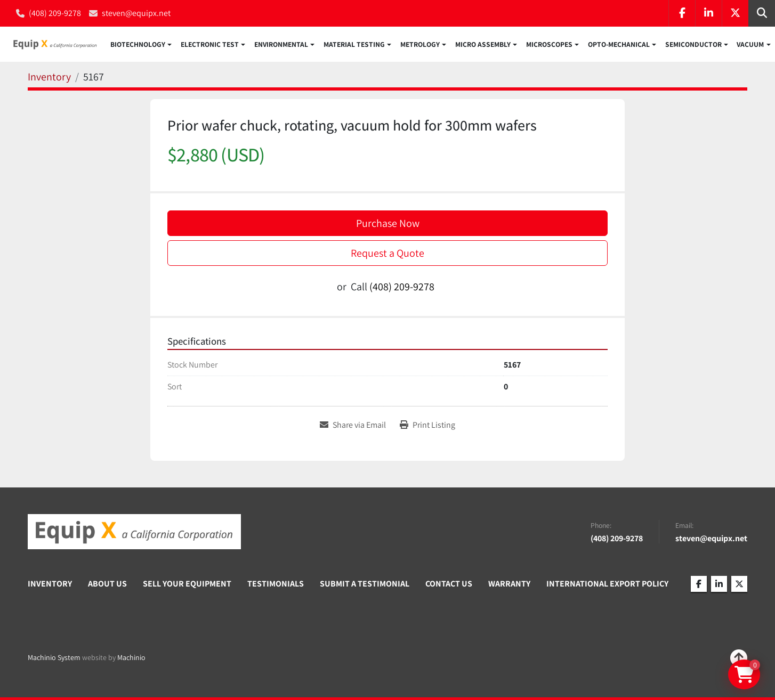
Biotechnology (138, 45)
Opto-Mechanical (619, 45)
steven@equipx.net (136, 13)
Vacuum (750, 45)
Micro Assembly (483, 45)
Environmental (281, 45)
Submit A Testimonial (365, 584)
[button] (141, 45)
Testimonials (276, 584)
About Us (107, 584)
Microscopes (549, 45)
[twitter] (735, 13)
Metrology (420, 45)
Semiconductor (693, 45)
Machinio (131, 657)
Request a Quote (387, 254)
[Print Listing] (427, 426)
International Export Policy (607, 584)
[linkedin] (708, 13)
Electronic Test (210, 45)
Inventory (50, 584)
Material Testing (354, 45)
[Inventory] (49, 78)
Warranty (509, 584)
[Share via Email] (353, 426)
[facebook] (682, 13)
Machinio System (54, 657)
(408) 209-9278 (55, 13)
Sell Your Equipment (187, 584)
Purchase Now (388, 224)
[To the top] (739, 658)
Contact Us (449, 584)
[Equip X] (134, 532)
